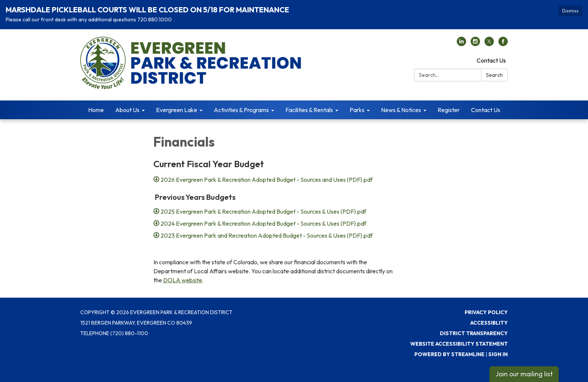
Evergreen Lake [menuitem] (177, 110)
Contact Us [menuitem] (486, 110)
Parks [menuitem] (357, 110)
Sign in (498, 354)
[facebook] (503, 44)
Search (494, 75)
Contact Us (491, 60)
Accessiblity (489, 323)
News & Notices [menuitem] (401, 110)
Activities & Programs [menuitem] (241, 110)
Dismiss (570, 11)
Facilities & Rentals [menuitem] (309, 110)
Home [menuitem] (96, 110)
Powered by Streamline (449, 354)
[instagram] (475, 44)
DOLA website (183, 280)
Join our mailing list (524, 374)
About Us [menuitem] (127, 110)
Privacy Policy (486, 312)
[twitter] (489, 44)
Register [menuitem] (449, 110)
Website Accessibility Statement (459, 344)
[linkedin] (461, 44)
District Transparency (474, 333)
